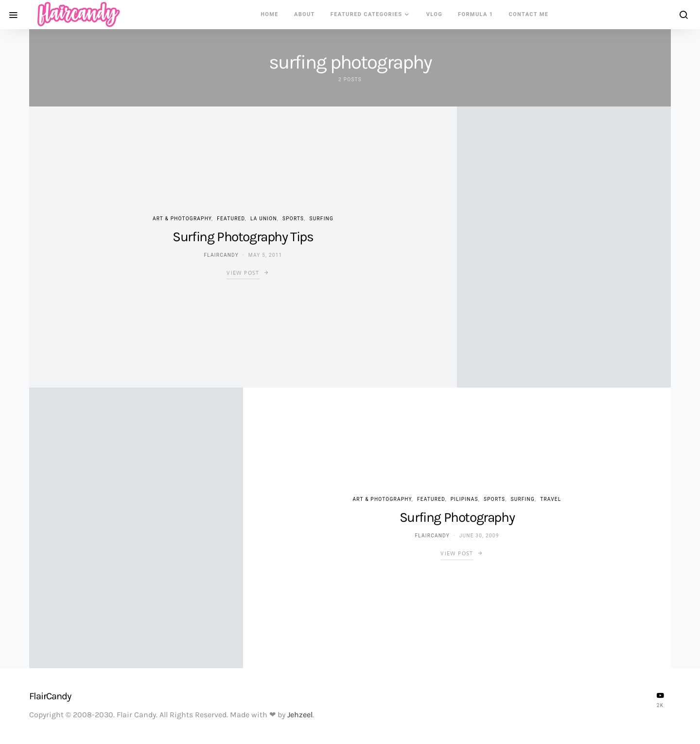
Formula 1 (475, 14)
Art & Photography (182, 219)
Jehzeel (300, 715)
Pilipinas (464, 499)
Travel (551, 499)
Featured (231, 219)
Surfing (322, 219)
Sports (293, 219)
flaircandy (221, 255)
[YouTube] (660, 700)
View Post (243, 273)
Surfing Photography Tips (243, 237)
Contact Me (529, 14)
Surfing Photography (457, 517)
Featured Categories (367, 14)
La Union (264, 219)
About (305, 14)
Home (270, 14)
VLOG (434, 14)
